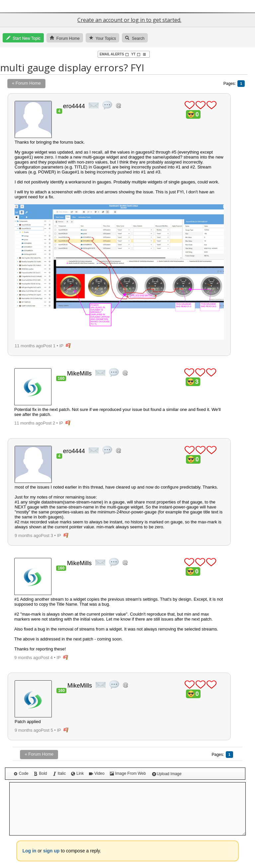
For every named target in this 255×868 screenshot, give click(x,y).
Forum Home (65, 38)
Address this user (118, 105)
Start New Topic (23, 38)
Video (97, 773)
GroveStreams (127, 6)
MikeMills (79, 373)
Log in (29, 851)
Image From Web (128, 773)
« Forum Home (26, 83)
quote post (107, 105)
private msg (94, 105)
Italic (59, 773)
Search (135, 38)
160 (61, 378)
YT (136, 54)
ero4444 (74, 106)
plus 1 (190, 105)
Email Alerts (114, 54)
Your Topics (102, 38)
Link (77, 773)
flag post (68, 346)
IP (61, 346)
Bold (40, 773)
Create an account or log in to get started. (129, 20)
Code (21, 773)
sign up (51, 851)
